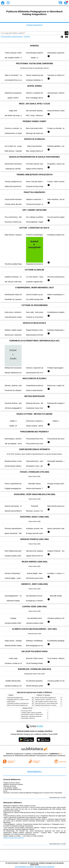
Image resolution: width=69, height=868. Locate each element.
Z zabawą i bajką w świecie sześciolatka (31, 713)
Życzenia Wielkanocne (12, 779)
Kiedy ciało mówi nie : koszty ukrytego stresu (47, 703)
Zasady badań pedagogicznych (15, 698)
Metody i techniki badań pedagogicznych (18, 705)
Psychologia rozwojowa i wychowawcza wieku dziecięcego (22, 703)
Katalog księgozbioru (35, 25)
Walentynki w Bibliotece (13, 803)
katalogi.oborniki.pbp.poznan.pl (13, 838)
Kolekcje (27, 37)
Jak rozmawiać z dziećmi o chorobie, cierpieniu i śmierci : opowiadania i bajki (41, 714)
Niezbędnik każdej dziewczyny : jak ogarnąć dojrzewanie (50, 705)
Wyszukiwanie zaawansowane (12, 37)
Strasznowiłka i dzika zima (28, 718)
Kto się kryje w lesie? (27, 711)
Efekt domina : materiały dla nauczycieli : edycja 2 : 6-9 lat (36, 716)
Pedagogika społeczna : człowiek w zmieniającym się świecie (23, 700)
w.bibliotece (55, 754)
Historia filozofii (11, 702)
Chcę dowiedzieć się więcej (24, 867)
